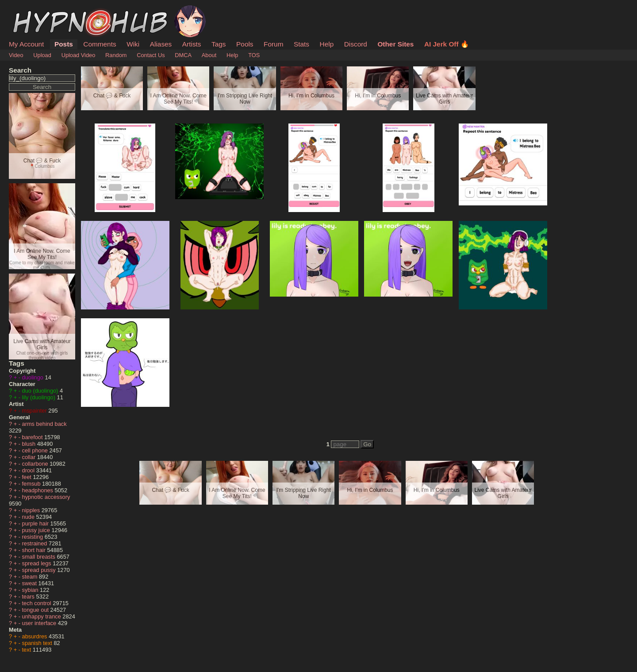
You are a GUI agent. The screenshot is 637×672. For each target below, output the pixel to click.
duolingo (34, 377)
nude (29, 517)
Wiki (133, 44)
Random (116, 55)
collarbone (36, 464)
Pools (245, 44)
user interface (40, 623)
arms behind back (44, 424)
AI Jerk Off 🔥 (447, 44)
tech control (38, 603)
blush (30, 444)
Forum (273, 44)
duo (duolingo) (41, 391)
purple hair (36, 523)
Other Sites (395, 44)
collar (30, 457)
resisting (33, 537)
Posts (64, 44)
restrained (35, 543)
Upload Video (79, 55)
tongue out (36, 610)
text (27, 650)
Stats (301, 44)
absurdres (35, 636)
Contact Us (151, 55)
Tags (219, 44)
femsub (32, 484)
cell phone (36, 450)
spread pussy (40, 570)
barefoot (33, 437)
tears (29, 597)
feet (28, 477)
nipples (32, 510)
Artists (192, 44)
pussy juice (37, 530)
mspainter (35, 411)
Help (327, 44)
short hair (35, 550)
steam (31, 577)
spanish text (38, 643)
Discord (356, 44)
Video (16, 55)
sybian (31, 590)
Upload (42, 55)
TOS (254, 55)
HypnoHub (33, 10)
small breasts (40, 557)
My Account (26, 44)
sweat (30, 583)
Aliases (161, 44)
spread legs (38, 563)
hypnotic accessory (46, 497)
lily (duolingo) (40, 397)
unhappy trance (42, 616)
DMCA (183, 55)
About (209, 55)
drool (29, 470)
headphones (38, 490)
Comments (100, 44)
